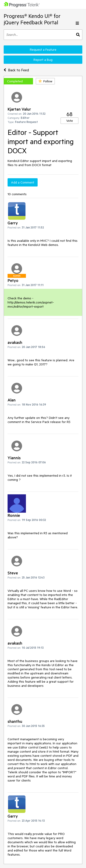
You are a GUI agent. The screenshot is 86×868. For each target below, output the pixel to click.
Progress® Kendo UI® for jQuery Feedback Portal (32, 19)
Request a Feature (43, 50)
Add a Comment (23, 182)
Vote (70, 121)
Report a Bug (43, 60)
